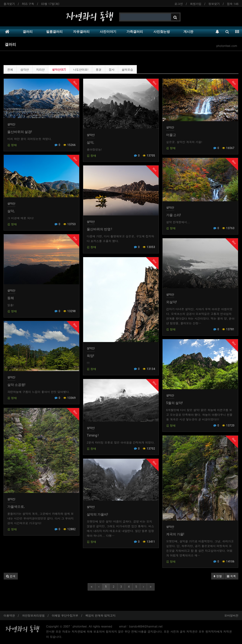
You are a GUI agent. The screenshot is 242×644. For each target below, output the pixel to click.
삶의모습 (127, 69)
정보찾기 (214, 4)
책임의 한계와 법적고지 (100, 615)
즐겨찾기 (9, 4)
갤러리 (28, 32)
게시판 (188, 32)
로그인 (179, 4)
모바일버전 (231, 615)
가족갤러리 (135, 32)
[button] (11, 576)
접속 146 (233, 4)
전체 (10, 69)
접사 (112, 69)
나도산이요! (81, 69)
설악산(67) (59, 69)
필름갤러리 (54, 32)
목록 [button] (231, 576)
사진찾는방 (162, 32)
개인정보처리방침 (33, 615)
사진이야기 (108, 32)
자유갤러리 (81, 32)
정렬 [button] (218, 576)
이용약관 (9, 615)
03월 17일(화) (50, 4)
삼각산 (25, 69)
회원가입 (196, 4)
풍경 (99, 69)
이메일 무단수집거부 (65, 615)
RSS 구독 (28, 4)
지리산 (40, 69)
